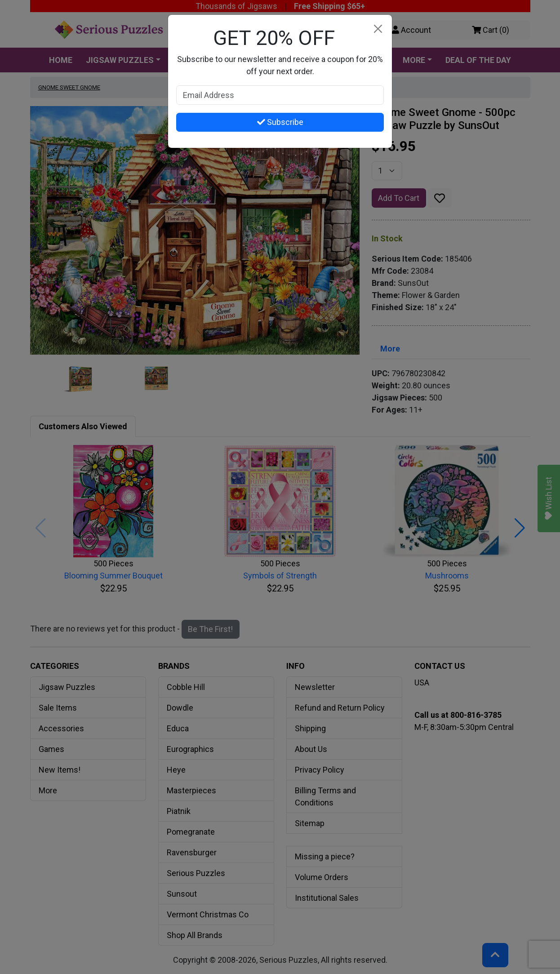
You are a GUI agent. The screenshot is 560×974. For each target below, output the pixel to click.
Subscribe (280, 122)
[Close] (378, 29)
